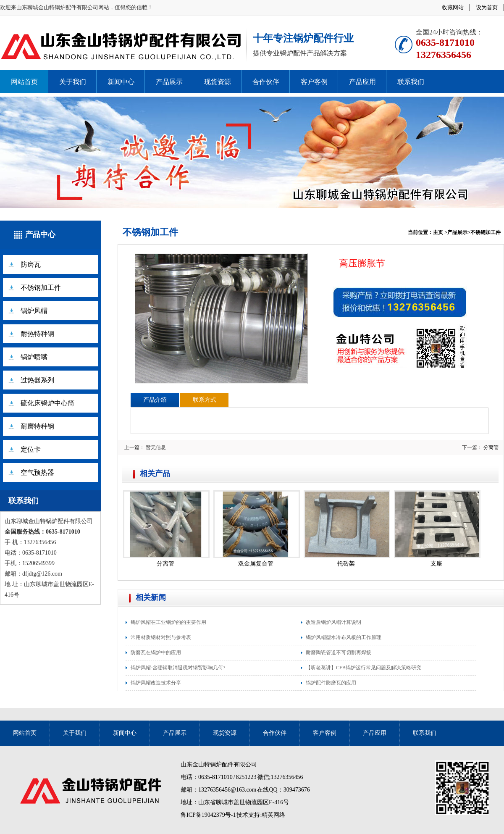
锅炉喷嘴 (34, 357)
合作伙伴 (266, 82)
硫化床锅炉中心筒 (47, 403)
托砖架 (346, 564)
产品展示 (169, 82)
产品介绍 (155, 400)
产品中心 (40, 234)
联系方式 (205, 400)
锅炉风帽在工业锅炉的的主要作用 (168, 622)
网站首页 (24, 82)
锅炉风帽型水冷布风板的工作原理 (344, 637)
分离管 (491, 447)
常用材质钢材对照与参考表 (161, 637)
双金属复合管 (256, 564)
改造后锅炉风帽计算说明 (333, 622)
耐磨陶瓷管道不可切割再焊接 (339, 652)
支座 (436, 564)
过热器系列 (37, 380)
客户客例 (314, 82)
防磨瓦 (31, 264)
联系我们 (411, 82)
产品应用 (362, 82)
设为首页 (487, 7)
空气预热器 (37, 472)
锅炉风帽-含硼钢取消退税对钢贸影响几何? (178, 668)
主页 (438, 232)
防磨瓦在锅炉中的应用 (156, 652)
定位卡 (31, 449)
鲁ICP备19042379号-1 (208, 815)
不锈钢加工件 (41, 288)
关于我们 (73, 82)
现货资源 (218, 82)
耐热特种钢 (37, 334)
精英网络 (273, 815)
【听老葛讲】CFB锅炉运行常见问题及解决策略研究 (364, 668)
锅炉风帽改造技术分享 (156, 683)
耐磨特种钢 (37, 426)
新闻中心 (121, 82)
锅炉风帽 (34, 311)
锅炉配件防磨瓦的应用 (331, 683)
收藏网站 (453, 7)
